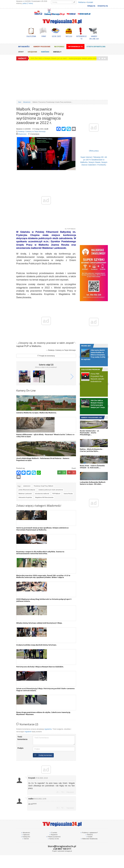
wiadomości (27, 486)
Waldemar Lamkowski (25, 494)
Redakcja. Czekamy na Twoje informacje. (32, 132)
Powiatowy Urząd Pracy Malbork (43, 486)
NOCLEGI (69, 36)
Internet (26, 839)
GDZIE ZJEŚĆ (56, 36)
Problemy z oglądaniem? (89, 833)
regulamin (28, 732)
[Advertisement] (62, 80)
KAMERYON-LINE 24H (94, 37)
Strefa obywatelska (96, 46)
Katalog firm (26, 837)
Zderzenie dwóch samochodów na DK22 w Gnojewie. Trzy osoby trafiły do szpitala (65, 58)
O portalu (53, 833)
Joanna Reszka (68, 494)
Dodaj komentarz (43, 755)
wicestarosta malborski (42, 494)
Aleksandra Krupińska (25, 497)
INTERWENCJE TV (81, 37)
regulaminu (48, 729)
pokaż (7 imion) (28, 3)
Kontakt (90, 2)
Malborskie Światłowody (89, 839)
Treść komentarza (23, 738)
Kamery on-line (53, 839)
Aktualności (24, 46)
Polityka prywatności (53, 837)
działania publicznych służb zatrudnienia (51, 490)
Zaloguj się (91, 6)
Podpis (21, 748)
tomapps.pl (68, 851)
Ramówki (45, 52)
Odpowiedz (70, 792)
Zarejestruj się (103, 6)
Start (20, 102)
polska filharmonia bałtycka (27, 490)
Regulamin (53, 835)
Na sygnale (59, 46)
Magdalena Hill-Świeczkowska (44, 497)
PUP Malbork (56, 494)
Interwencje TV (75, 46)
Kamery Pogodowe (42, 46)
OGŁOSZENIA (31, 36)
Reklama (82, 2)
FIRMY (44, 36)
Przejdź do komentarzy (46, 356)
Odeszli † (57, 52)
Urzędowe (32, 52)
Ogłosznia (26, 835)
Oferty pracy (94, 151)
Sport (21, 52)
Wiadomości (22, 134)
